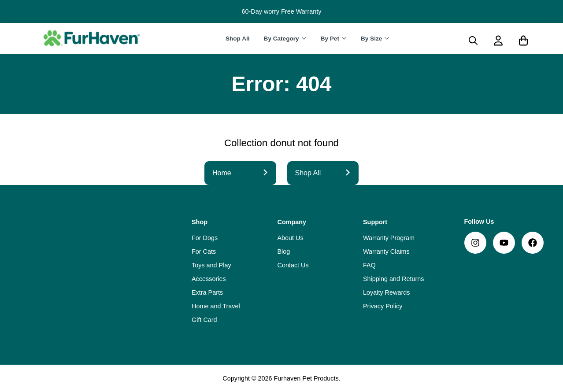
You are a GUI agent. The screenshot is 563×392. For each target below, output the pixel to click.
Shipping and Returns (393, 279)
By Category (281, 39)
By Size (371, 39)
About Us (291, 238)
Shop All (238, 39)
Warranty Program (389, 238)
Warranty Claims (386, 251)
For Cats (204, 251)
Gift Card (204, 320)
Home (240, 173)
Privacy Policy (383, 306)
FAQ (369, 265)
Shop (200, 222)
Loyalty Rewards (386, 292)
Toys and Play (211, 265)
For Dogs (205, 238)
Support (375, 222)
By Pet (330, 39)
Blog (284, 251)
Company (292, 222)
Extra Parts (207, 292)
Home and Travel (216, 306)
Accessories (209, 279)
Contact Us (293, 265)
